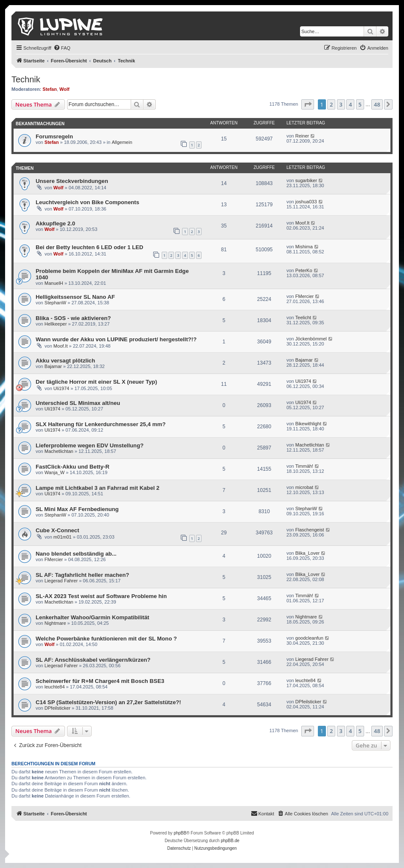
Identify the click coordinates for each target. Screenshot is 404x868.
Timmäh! (304, 466)
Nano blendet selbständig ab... (76, 554)
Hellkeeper (56, 324)
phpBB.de (230, 841)
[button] (308, 104)
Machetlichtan (59, 451)
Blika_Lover (307, 553)
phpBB (180, 833)
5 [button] (360, 104)
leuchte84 (55, 687)
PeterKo (304, 270)
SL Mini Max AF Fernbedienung (77, 509)
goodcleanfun (309, 638)
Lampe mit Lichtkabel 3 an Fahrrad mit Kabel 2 (98, 488)
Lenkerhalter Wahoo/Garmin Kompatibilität (93, 617)
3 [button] (341, 104)
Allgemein (122, 142)
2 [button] (331, 104)
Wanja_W (55, 472)
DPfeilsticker (58, 708)
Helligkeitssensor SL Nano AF (75, 297)
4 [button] (350, 104)
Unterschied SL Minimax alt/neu (78, 403)
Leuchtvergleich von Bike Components (87, 202)
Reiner (302, 136)
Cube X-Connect (58, 530)
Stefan (50, 89)
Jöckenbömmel (311, 339)
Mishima (304, 247)
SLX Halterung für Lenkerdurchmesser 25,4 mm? (101, 424)
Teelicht (303, 317)
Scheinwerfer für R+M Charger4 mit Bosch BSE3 (100, 681)
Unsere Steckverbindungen (72, 181)
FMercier (304, 296)
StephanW (55, 303)
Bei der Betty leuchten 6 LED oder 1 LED (90, 247)
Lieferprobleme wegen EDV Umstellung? (90, 445)
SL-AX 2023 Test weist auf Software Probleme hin (101, 596)
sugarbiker (306, 180)
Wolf (65, 89)
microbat (304, 487)
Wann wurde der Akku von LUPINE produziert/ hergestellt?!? (116, 339)
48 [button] (377, 104)
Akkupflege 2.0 (55, 223)
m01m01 (63, 537)
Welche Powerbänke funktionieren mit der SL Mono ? (106, 639)
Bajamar (53, 366)
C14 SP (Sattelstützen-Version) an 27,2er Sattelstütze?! (108, 702)
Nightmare (55, 623)
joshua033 (306, 202)
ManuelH (54, 283)
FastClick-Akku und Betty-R (73, 467)
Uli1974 (61, 388)
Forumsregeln (54, 136)
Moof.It (303, 223)
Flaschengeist (310, 530)
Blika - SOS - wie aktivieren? (73, 318)
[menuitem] (62, 48)
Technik (26, 79)
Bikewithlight (308, 424)
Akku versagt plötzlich (65, 361)
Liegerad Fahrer (61, 581)
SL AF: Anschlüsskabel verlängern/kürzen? (93, 660)
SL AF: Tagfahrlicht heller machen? (82, 575)
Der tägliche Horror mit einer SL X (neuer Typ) (96, 382)
